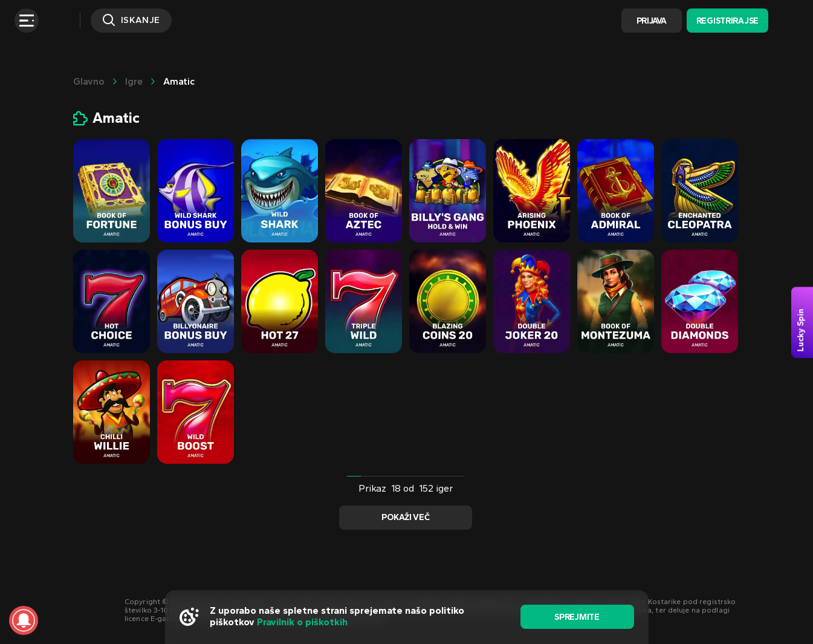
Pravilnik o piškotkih (302, 622)
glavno (89, 81)
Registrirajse (727, 21)
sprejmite (577, 617)
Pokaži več (405, 517)
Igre (134, 81)
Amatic (179, 81)
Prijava (652, 21)
